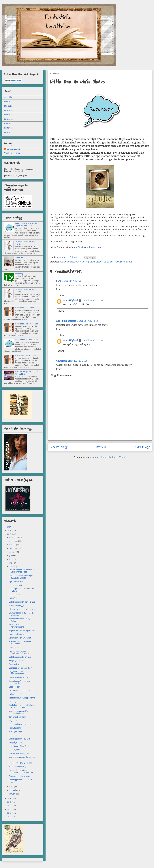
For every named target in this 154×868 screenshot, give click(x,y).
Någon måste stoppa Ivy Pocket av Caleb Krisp (19, 652)
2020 (10, 527)
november (14, 541)
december (14, 537)
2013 (10, 809)
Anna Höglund (71, 300)
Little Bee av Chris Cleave (20, 746)
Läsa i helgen (15, 595)
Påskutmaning (15, 728)
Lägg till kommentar (61, 375)
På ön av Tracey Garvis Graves (22, 609)
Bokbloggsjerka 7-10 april (20, 739)
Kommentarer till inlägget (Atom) (109, 457)
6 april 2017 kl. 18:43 (87, 321)
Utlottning (19, 274)
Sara (59, 281)
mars (12, 787)
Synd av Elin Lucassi (18, 664)
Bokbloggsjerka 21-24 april (20, 657)
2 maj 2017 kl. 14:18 (77, 361)
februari (13, 790)
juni (11, 559)
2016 (10, 798)
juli (11, 556)
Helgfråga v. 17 (15, 598)
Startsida (101, 447)
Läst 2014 (8, 119)
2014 (10, 806)
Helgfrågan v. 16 (16, 661)
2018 (10, 530)
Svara (59, 289)
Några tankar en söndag (19, 634)
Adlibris (80, 247)
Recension (120, 262)
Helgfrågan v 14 (16, 742)
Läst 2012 (8, 128)
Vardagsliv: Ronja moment (20, 638)
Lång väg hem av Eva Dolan (21, 724)
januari (12, 794)
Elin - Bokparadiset (66, 321)
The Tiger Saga (15, 731)
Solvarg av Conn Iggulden (20, 753)
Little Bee (109, 262)
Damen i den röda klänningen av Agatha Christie (21, 577)
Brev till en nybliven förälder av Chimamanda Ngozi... (22, 571)
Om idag (13, 702)
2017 (10, 534)
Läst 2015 (8, 115)
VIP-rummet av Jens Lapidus (27, 340)
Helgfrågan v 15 (16, 694)
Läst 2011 (8, 132)
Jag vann (13, 721)
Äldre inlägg (142, 447)
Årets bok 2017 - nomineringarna (16, 626)
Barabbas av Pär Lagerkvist (20, 668)
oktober (13, 545)
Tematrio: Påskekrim (17, 717)
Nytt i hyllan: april (16, 581)
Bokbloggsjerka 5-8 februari (27, 324)
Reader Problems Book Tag (20, 763)
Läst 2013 (8, 124)
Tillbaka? (19, 258)
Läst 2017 (8, 102)
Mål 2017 (8, 106)
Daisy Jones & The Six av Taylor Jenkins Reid (26, 225)
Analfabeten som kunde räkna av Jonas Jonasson (21, 706)
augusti (13, 552)
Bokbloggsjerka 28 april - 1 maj (22, 602)
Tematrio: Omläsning (18, 767)
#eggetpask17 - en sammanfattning (17, 673)
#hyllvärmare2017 (70, 262)
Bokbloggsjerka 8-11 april (26, 356)
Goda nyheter (15, 750)
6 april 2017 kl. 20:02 (92, 300)
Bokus (90, 247)
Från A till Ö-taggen (17, 606)
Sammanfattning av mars (19, 776)
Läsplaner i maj (15, 585)
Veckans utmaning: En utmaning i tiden (18, 712)
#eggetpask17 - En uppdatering (22, 698)
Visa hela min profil (12, 153)
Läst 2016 (8, 110)
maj (11, 563)
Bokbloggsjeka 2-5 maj (25, 308)
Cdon (98, 247)
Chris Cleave (96, 262)
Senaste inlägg (59, 447)
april (11, 567)
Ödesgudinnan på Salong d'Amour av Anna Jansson (21, 771)
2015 (10, 802)
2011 (10, 817)
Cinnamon (61, 361)
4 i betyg (84, 262)
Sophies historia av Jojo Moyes (22, 630)
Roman (130, 262)
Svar (62, 295)
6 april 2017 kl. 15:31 (72, 281)
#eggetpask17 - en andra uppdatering (19, 682)
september (14, 548)
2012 (10, 813)
